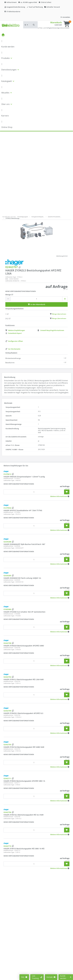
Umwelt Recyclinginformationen (51, 248)
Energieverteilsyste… (38, 134)
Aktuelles (7, 93)
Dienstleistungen (10, 70)
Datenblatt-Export (14, 251)
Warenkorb (56, 22)
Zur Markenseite (13, 267)
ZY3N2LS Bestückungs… (13, 136)
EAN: (7, 197)
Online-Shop (7, 127)
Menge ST (9, 212)
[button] (34, 25)
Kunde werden (8, 47)
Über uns (7, 104)
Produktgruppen (23, 134)
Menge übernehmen (58, 232)
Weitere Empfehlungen (15, 248)
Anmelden (65, 17)
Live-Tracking (37, 977)
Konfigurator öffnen (14, 259)
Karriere (5, 116)
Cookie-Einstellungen (12, 976)
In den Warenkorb (36, 222)
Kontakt (51, 977)
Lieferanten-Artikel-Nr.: (13, 198)
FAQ (24, 977)
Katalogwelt (8, 81)
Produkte (7, 58)
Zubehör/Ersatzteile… (54, 134)
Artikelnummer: (9, 396)
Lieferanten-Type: (11, 195)
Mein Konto (8, 969)
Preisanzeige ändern (12, 972)
